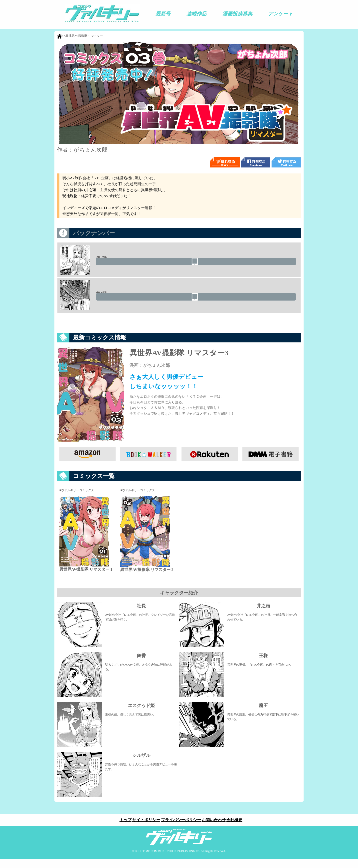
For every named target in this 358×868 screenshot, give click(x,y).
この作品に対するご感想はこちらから (179, 327)
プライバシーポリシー (181, 829)
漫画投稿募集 (237, 14)
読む (270, 265)
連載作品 (196, 14)
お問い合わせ (216, 829)
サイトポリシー (144, 829)
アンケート (281, 14)
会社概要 (238, 829)
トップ (122, 829)
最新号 (163, 14)
